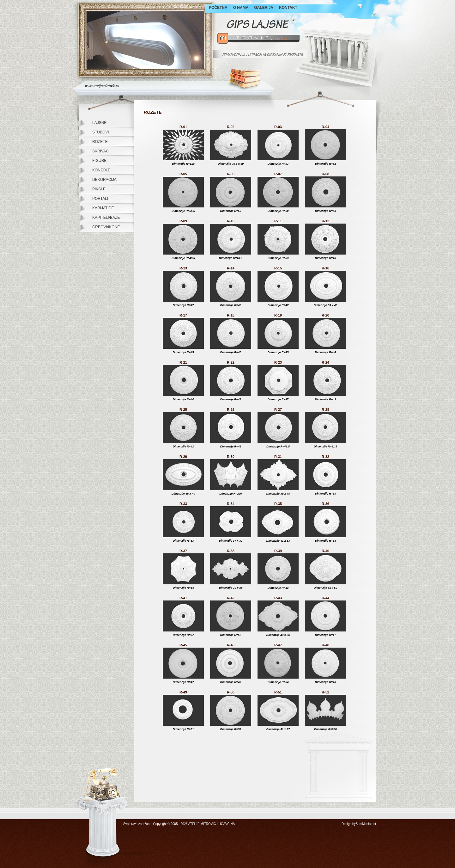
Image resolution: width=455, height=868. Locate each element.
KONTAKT (288, 8)
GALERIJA (264, 8)
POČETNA (218, 8)
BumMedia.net (366, 824)
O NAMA (241, 8)
